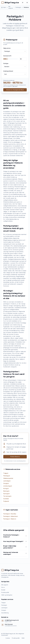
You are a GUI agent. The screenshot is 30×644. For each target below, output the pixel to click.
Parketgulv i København (11, 516)
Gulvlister (6, 499)
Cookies (8, 638)
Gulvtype (6, 63)
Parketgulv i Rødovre (10, 519)
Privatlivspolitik (5, 592)
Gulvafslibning (5, 613)
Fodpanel (6, 501)
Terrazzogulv (7, 496)
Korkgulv (6, 488)
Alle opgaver (5, 585)
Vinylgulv (6, 483)
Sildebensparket (8, 478)
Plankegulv (7, 476)
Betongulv (6, 491)
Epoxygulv (6, 494)
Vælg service (7, 48)
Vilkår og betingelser (7, 595)
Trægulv (6, 473)
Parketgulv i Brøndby (10, 514)
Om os (3, 587)
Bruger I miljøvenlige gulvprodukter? (15, 547)
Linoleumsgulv (8, 486)
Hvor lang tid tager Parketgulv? (15, 541)
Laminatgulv (7, 481)
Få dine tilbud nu (15, 457)
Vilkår (23, 638)
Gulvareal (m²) (7, 56)
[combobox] (15, 51)
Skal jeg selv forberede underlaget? (15, 553)
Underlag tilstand (8, 71)
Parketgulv (4, 605)
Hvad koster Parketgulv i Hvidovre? (15, 536)
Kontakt (3, 590)
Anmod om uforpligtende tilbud (15, 90)
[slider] (7, 59)
